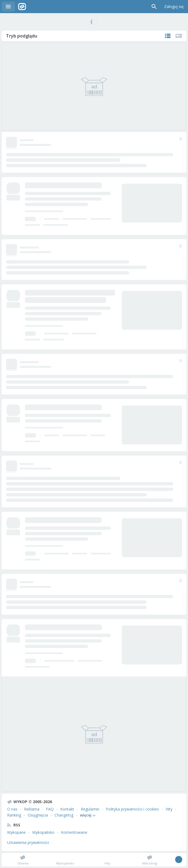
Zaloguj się (174, 6)
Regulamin (90, 809)
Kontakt (67, 809)
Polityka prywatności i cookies (132, 809)
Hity (169, 809)
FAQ (50, 809)
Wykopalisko (43, 832)
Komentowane (74, 832)
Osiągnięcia (38, 815)
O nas (12, 809)
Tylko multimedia (179, 36)
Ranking (14, 815)
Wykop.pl (22, 7)
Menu (8, 7)
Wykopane (16, 832)
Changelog (64, 815)
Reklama (32, 809)
